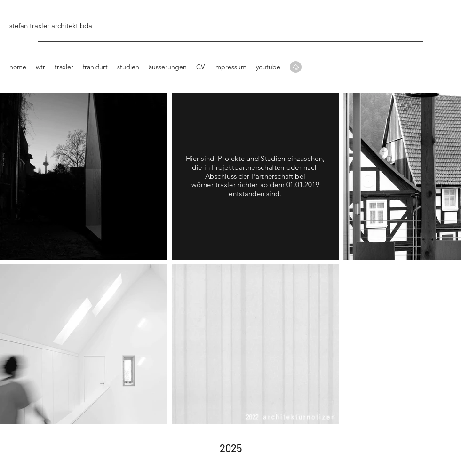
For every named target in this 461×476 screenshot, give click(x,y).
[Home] (296, 67)
